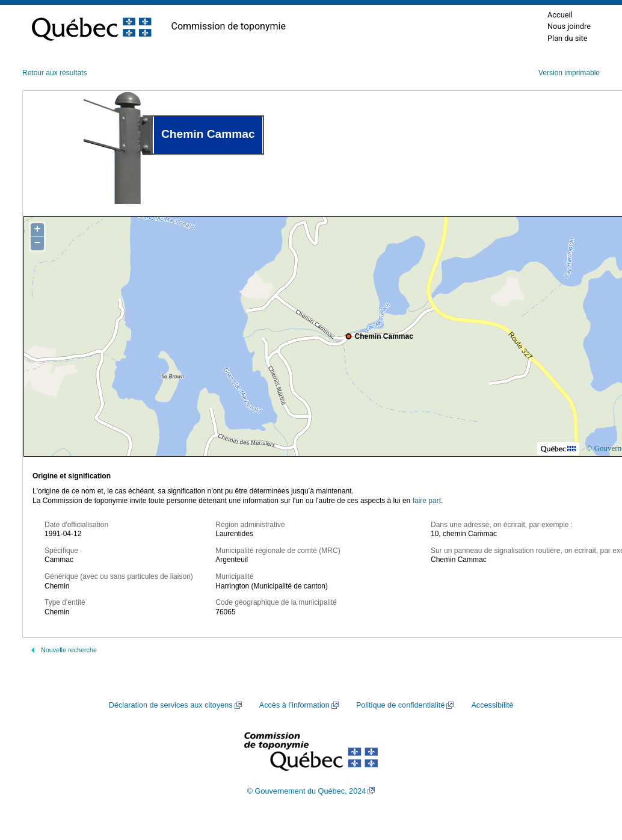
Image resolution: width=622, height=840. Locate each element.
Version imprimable (569, 73)
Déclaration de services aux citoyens (171, 705)
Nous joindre (569, 26)
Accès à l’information (294, 705)
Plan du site (568, 38)
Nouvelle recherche (69, 650)
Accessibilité (492, 705)
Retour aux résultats (54, 73)
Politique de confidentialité (400, 705)
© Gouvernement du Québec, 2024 (307, 791)
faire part (427, 501)
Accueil (560, 15)
